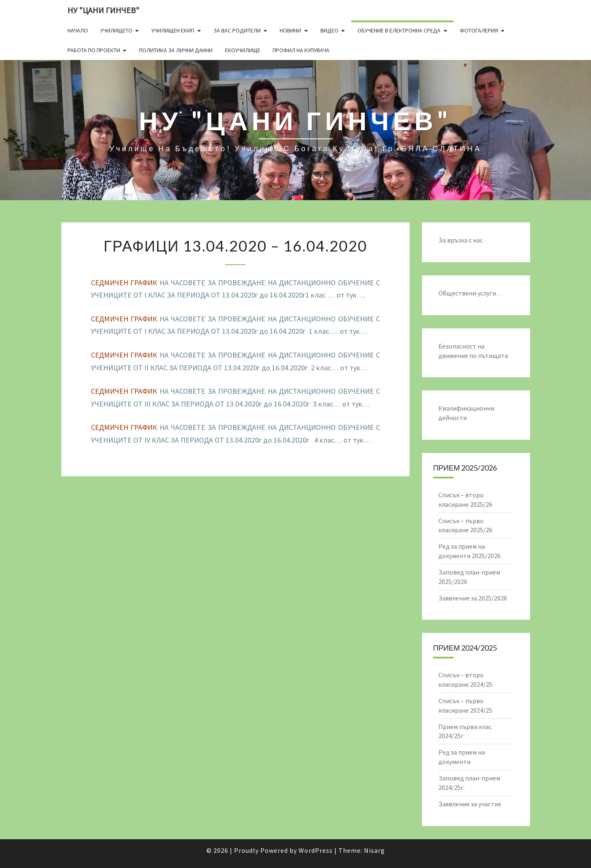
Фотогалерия (479, 30)
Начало (78, 30)
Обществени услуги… (470, 293)
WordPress (316, 850)
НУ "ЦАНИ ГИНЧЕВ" (103, 10)
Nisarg (374, 850)
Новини (290, 30)
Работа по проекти (94, 50)
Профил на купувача (301, 50)
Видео (329, 30)
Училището (116, 30)
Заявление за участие (470, 804)
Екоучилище (243, 50)
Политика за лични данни (176, 50)
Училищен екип (173, 30)
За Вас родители (237, 30)
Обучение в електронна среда (399, 30)
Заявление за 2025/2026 (473, 598)
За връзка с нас (461, 240)
